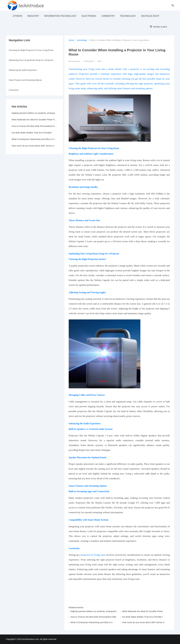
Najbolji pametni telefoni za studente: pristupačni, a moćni (34, 113)
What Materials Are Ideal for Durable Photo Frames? (34, 120)
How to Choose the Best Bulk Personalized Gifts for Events (34, 126)
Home (71, 40)
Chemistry (108, 16)
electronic (89, 16)
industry (33, 16)
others (18, 16)
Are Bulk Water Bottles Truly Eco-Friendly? (142, 617)
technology (128, 16)
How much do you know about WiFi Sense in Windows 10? (34, 146)
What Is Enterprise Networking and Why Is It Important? (34, 139)
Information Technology (60, 16)
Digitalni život (150, 16)
